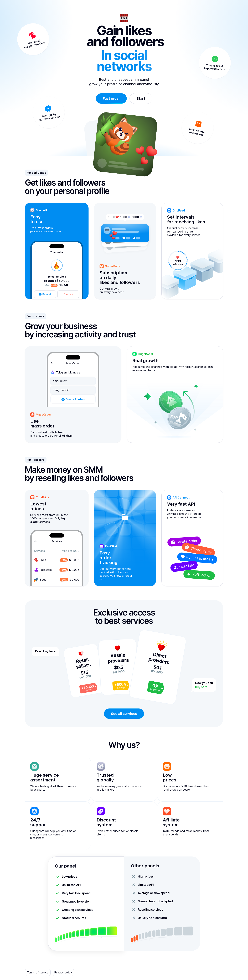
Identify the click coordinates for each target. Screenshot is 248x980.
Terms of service (38, 972)
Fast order (111, 99)
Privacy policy (63, 972)
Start (141, 99)
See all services (124, 714)
